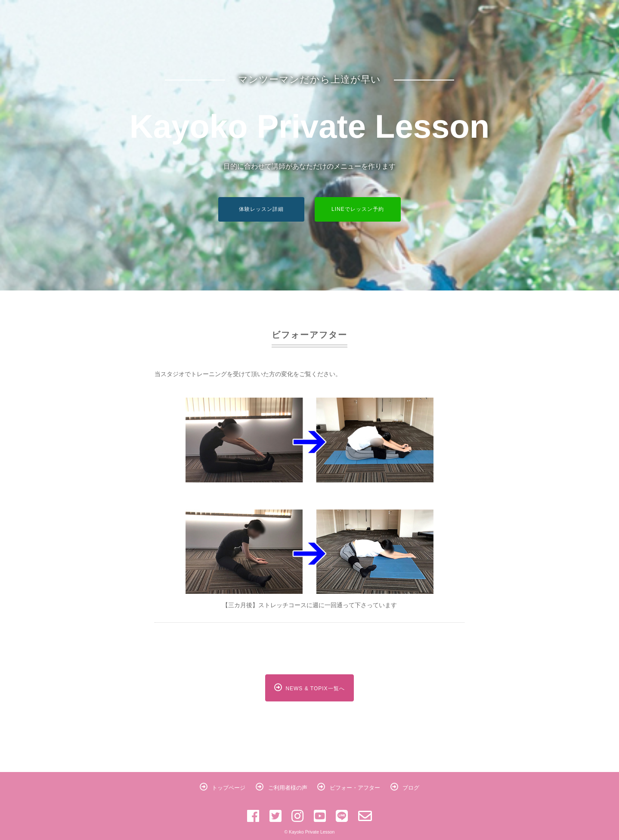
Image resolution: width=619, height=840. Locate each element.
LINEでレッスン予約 (358, 209)
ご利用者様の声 (282, 788)
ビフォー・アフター (349, 788)
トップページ (223, 788)
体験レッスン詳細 (261, 209)
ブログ (405, 788)
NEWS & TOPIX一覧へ (309, 687)
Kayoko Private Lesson (309, 126)
